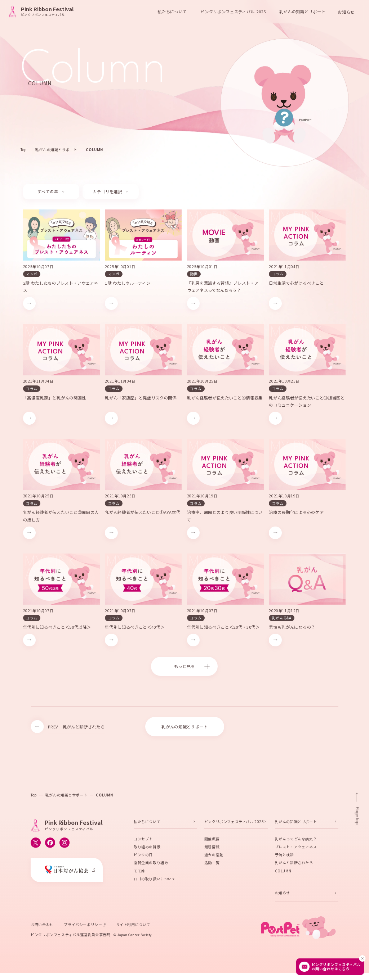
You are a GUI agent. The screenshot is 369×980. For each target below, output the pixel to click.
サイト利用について (133, 926)
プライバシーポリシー (83, 926)
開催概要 (212, 841)
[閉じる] (362, 958)
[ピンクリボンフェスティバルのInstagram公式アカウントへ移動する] (65, 844)
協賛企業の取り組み (151, 864)
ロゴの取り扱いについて (155, 880)
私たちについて (147, 823)
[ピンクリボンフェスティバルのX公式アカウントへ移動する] (36, 844)
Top (24, 150)
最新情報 (212, 848)
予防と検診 (284, 856)
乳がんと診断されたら (294, 864)
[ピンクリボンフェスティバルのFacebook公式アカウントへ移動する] (50, 844)
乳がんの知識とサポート (56, 150)
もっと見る (184, 666)
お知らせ (346, 12)
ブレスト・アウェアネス (296, 848)
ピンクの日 (143, 856)
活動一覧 (212, 864)
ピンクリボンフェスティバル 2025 (234, 823)
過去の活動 (214, 856)
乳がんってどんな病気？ (296, 841)
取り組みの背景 (147, 848)
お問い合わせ (42, 926)
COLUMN (94, 150)
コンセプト (143, 841)
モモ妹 (139, 873)
